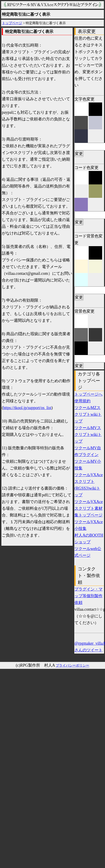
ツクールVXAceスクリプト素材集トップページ (89, 508)
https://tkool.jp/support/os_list (27, 408)
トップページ (12, 23)
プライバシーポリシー (72, 665)
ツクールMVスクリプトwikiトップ (88, 435)
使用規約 (82, 401)
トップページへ (89, 394)
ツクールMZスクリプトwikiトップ (88, 414)
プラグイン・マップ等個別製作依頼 (89, 596)
